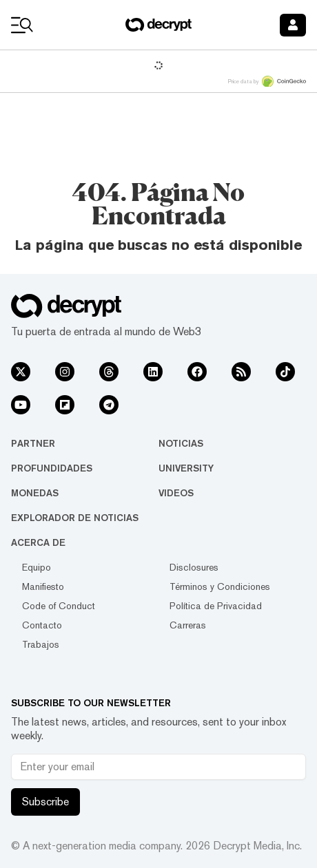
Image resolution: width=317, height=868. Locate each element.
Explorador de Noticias (75, 518)
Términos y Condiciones (220, 586)
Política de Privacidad (216, 606)
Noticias (181, 443)
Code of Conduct (59, 606)
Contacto (42, 625)
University (186, 468)
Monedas (35, 493)
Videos (176, 493)
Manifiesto (43, 586)
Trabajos (41, 644)
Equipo (37, 567)
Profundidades (52, 468)
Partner (33, 443)
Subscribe (45, 802)
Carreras (188, 625)
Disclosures (194, 567)
